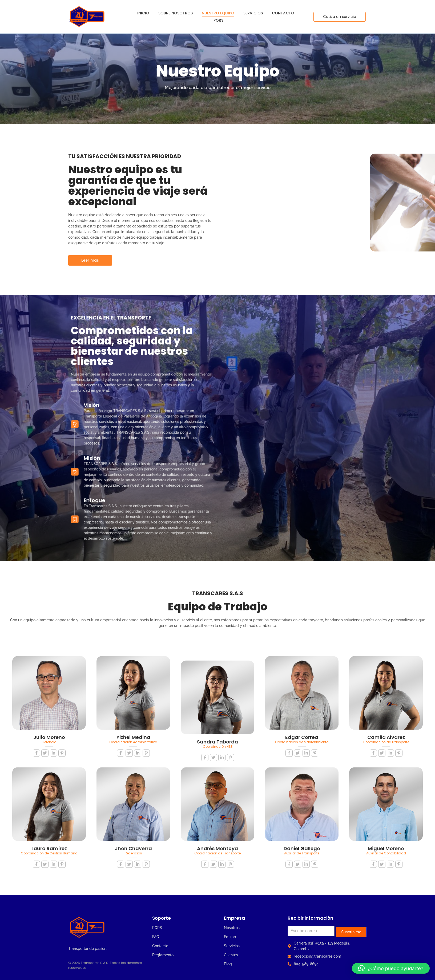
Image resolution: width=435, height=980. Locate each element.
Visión (112, 414)
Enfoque (114, 471)
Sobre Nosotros (176, 13)
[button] (391, 968)
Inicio (143, 13)
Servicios (253, 13)
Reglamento (163, 955)
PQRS (218, 20)
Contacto (283, 13)
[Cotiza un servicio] (340, 17)
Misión (112, 446)
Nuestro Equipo (218, 13)
